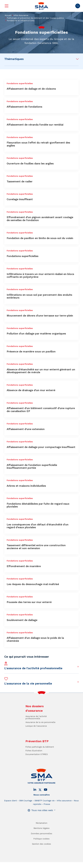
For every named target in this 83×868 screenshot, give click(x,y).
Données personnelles (42, 841)
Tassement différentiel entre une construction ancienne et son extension (36, 547)
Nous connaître (42, 802)
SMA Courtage (26, 808)
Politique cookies (41, 846)
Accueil (8, 15)
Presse (47, 812)
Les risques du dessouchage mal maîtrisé (33, 584)
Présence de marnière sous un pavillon (31, 352)
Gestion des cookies (41, 852)
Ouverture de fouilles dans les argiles (30, 164)
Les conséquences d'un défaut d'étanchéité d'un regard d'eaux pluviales (38, 526)
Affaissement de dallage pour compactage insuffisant (41, 447)
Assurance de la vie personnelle (40, 730)
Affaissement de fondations (24, 107)
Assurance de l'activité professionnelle (36, 725)
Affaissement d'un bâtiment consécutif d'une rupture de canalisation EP (41, 410)
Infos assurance (64, 808)
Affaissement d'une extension (26, 429)
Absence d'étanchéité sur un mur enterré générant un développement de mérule (41, 371)
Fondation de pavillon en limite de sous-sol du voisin (40, 238)
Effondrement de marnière (24, 566)
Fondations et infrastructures (21, 21)
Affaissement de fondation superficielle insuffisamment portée (32, 466)
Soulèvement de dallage (22, 620)
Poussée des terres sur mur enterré (29, 602)
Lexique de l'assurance (36, 734)
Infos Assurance (21, 15)
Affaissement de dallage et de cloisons (31, 89)
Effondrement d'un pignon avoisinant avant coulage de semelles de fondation (40, 219)
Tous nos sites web (42, 818)
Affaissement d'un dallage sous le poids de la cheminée (35, 639)
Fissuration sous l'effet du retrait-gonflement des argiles (38, 144)
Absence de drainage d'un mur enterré (31, 390)
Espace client (11, 808)
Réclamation (42, 831)
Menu (7, 6)
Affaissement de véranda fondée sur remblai (35, 125)
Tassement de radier (20, 181)
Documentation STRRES (37, 762)
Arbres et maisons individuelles (26, 486)
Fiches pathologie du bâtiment (40, 755)
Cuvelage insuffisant (20, 199)
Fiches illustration (34, 758)
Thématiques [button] (14, 59)
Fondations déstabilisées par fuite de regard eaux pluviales (38, 505)
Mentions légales (42, 836)
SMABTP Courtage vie (45, 808)
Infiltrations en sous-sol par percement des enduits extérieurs (39, 296)
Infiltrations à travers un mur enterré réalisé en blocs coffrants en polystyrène (40, 275)
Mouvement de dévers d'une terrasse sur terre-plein (40, 316)
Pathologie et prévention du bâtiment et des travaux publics (35, 18)
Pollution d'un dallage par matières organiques (36, 334)
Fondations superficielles (23, 256)
